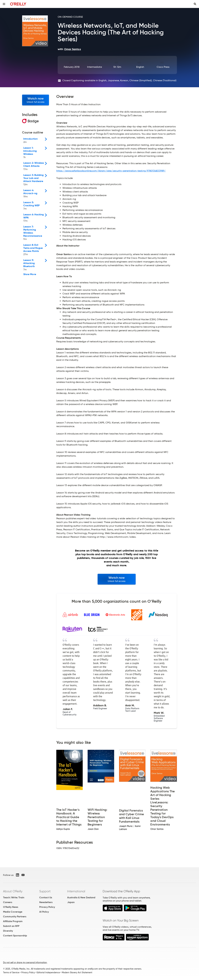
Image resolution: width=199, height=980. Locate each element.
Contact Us (46, 897)
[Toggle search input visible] (195, 4)
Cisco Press (163, 67)
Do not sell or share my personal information (25, 962)
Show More (30, 274)
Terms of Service (11, 972)
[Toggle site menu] (4, 4)
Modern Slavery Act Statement (77, 972)
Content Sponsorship (15, 936)
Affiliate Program (13, 921)
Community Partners (15, 916)
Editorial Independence (48, 972)
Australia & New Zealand (81, 897)
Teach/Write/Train (14, 897)
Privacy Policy (47, 907)
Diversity (8, 931)
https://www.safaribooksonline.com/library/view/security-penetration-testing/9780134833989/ (111, 171)
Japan (71, 902)
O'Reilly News (11, 907)
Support (45, 891)
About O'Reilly (13, 891)
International (76, 891)
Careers (8, 902)
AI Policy (44, 912)
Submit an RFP (11, 926)
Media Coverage (13, 912)
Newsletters (46, 902)
